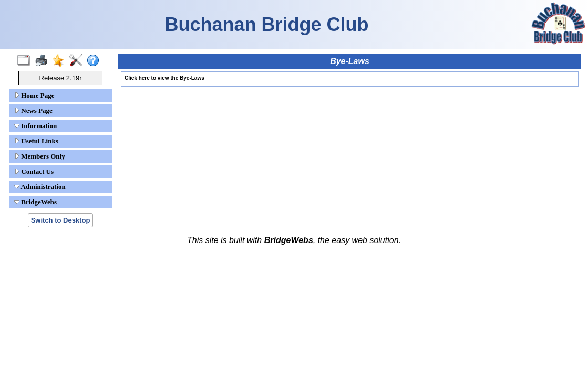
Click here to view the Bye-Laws (164, 78)
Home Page (34, 95)
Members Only (40, 156)
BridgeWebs (35, 202)
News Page (33, 111)
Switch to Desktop (61, 220)
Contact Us (34, 171)
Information (35, 126)
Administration (40, 187)
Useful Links (36, 141)
